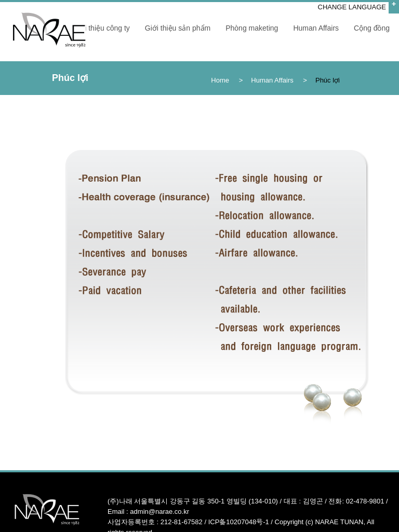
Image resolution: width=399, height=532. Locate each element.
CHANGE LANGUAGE (352, 7)
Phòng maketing (252, 28)
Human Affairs (316, 28)
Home (220, 80)
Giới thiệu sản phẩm (178, 28)
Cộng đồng (372, 28)
